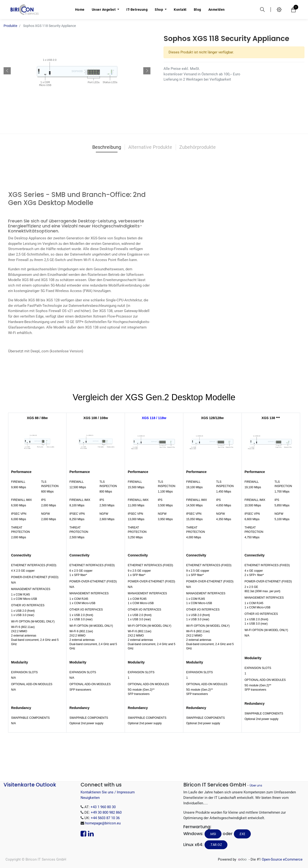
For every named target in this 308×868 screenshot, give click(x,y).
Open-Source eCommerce (282, 859)
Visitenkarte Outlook (30, 785)
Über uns (256, 785)
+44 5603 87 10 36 (105, 818)
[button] (7, 71)
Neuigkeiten (90, 798)
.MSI (213, 834)
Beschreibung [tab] (107, 147)
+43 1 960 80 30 (103, 807)
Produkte (10, 26)
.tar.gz (216, 845)
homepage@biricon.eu (103, 823)
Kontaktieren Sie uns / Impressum (108, 792)
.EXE (242, 834)
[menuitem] (80, 10)
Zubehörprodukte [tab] (198, 147)
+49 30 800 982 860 (106, 812)
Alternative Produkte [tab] (150, 147)
